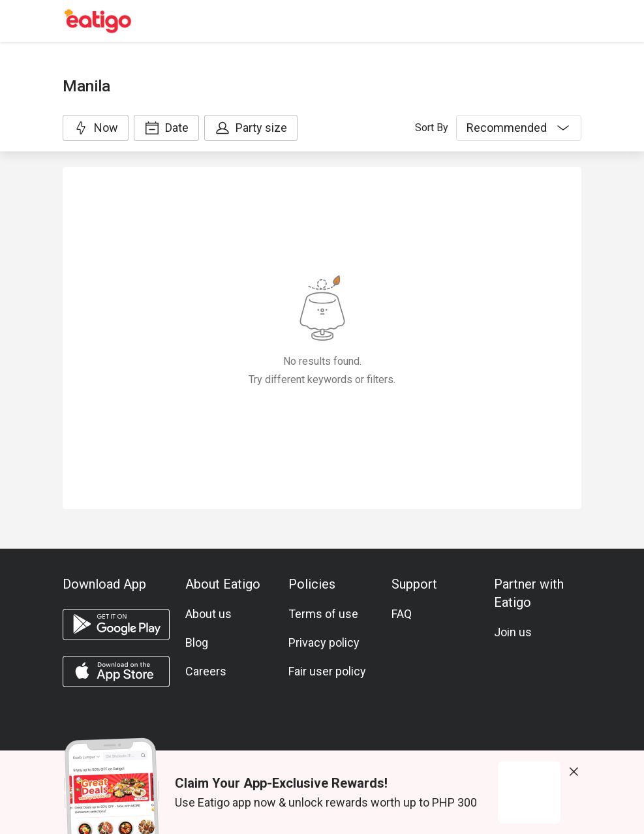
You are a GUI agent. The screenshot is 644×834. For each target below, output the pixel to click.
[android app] (116, 625)
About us (208, 614)
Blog (197, 642)
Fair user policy (327, 671)
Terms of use (323, 614)
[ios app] (116, 672)
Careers (206, 671)
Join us (513, 632)
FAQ (402, 614)
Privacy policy (324, 642)
